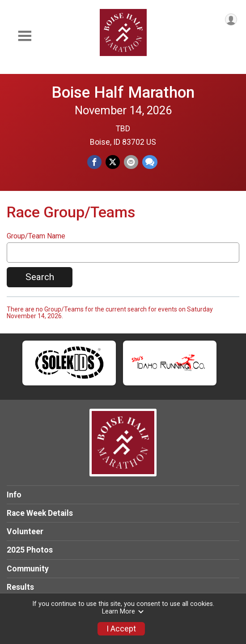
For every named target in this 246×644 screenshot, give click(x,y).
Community (28, 569)
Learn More (123, 612)
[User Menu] (231, 19)
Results (20, 587)
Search (40, 277)
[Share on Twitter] (113, 162)
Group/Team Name (36, 236)
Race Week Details (40, 513)
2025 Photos (30, 550)
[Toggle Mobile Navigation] (25, 36)
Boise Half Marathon (123, 92)
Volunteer (25, 532)
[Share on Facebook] (94, 162)
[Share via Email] (131, 162)
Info (14, 495)
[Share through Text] (150, 162)
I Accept (121, 629)
